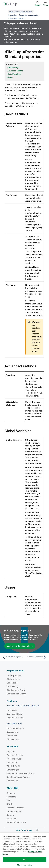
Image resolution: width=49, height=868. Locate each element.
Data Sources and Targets (18, 777)
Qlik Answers (12, 732)
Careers (10, 815)
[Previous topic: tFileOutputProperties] (13, 657)
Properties (13, 15)
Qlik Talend (12, 710)
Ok (24, 859)
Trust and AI (12, 762)
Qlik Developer (13, 679)
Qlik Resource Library (16, 694)
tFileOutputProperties (17, 18)
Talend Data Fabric (15, 718)
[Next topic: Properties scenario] (36, 657)
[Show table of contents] (5, 12)
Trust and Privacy (14, 759)
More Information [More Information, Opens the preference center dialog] (24, 865)
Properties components (28, 15)
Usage (10, 77)
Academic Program (15, 808)
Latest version (10, 42)
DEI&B (9, 804)
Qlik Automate (13, 739)
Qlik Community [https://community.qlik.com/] (24, 830)
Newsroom (11, 819)
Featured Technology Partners (20, 773)
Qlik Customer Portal (16, 690)
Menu (45, 5)
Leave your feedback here (20, 646)
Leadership (12, 797)
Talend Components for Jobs (21, 12)
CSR (8, 800)
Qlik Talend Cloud (14, 714)
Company (11, 793)
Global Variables (14, 74)
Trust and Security (15, 755)
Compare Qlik (13, 770)
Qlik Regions (12, 781)
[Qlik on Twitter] (37, 830)
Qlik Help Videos (14, 675)
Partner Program (14, 811)
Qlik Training (12, 683)
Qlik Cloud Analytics (15, 728)
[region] (24, 850)
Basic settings (13, 67)
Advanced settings (15, 71)
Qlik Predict (12, 736)
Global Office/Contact (16, 822)
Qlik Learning (12, 686)
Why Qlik (10, 751)
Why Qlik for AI (13, 766)
